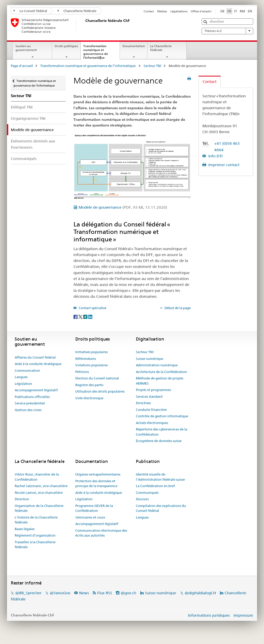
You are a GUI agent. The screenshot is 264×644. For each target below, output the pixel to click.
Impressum (243, 615)
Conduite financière (151, 410)
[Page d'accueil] (84, 26)
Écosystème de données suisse (159, 441)
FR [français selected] (229, 11)
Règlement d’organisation (35, 535)
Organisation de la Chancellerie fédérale (39, 508)
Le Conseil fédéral (30, 11)
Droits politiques (66, 46)
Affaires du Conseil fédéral (35, 357)
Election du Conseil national (97, 378)
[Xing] (86, 316)
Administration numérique (157, 365)
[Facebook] (76, 316)
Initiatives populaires (92, 352)
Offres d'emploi (201, 11)
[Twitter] (81, 316)
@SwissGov (60, 593)
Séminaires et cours (90, 517)
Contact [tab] (210, 82)
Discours (142, 499)
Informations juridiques (209, 615)
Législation (23, 384)
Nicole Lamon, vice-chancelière (39, 493)
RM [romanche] (242, 11)
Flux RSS (105, 593)
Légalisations (179, 11)
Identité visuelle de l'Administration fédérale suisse (160, 477)
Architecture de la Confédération (161, 372)
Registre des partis (89, 385)
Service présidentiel (30, 403)
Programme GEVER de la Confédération (94, 508)
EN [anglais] (250, 11)
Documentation (134, 46)
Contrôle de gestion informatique (162, 416)
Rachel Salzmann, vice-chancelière (41, 486)
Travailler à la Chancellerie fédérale (35, 545)
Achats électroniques (152, 423)
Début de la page (177, 308)
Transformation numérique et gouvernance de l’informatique (100, 52)
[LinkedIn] (90, 316)
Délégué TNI (22, 107)
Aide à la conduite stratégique (38, 364)
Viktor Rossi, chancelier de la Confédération (37, 477)
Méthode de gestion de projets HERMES (160, 381)
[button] (206, 22)
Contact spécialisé (92, 308)
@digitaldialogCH (200, 593)
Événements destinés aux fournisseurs (33, 144)
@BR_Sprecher (28, 593)
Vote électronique (89, 398)
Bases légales (25, 529)
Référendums (86, 359)
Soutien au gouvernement (26, 48)
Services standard (149, 396)
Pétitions (82, 372)
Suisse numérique (150, 359)
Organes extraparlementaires (98, 474)
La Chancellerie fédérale (161, 48)
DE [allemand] (222, 11)
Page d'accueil (22, 66)
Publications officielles (32, 397)
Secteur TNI (152, 66)
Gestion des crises (28, 410)
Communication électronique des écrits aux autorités (101, 533)
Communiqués (24, 159)
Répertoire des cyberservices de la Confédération (162, 432)
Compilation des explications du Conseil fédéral (161, 508)
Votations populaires (92, 365)
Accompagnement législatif (36, 390)
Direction (22, 499)
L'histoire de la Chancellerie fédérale (36, 520)
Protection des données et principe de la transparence (96, 484)
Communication (27, 370)
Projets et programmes (153, 390)
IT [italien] (236, 11)
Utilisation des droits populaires (100, 391)
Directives (143, 403)
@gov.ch (128, 593)
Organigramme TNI (28, 118)
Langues (21, 377)
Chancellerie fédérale (77, 11)
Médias (162, 11)
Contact (149, 11)
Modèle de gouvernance (123, 207)
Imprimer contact (223, 165)
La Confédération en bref (155, 486)
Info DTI (215, 156)
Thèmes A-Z (227, 31)
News (84, 593)
